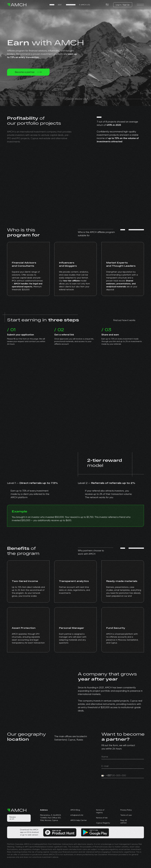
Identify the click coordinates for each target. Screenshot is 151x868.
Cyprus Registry (103, 823)
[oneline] (123, 757)
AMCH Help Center (79, 820)
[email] (123, 766)
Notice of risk (102, 818)
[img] (70, 5)
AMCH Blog (75, 810)
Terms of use (126, 815)
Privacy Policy (126, 810)
